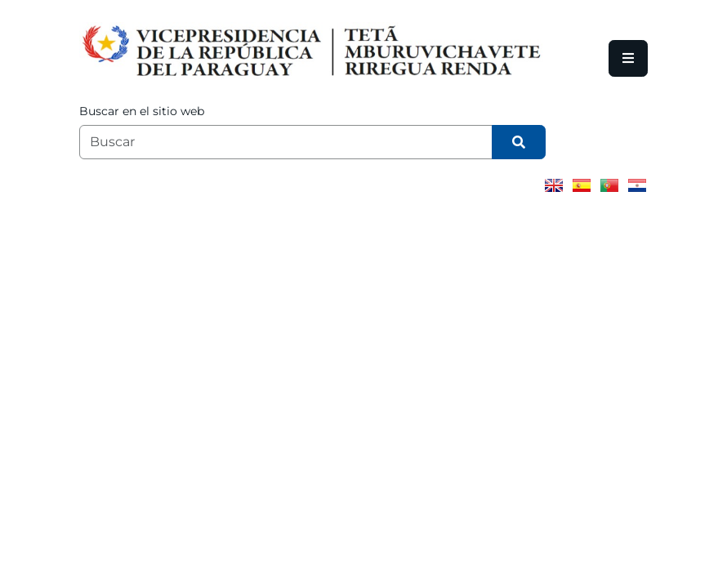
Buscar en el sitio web (142, 111)
